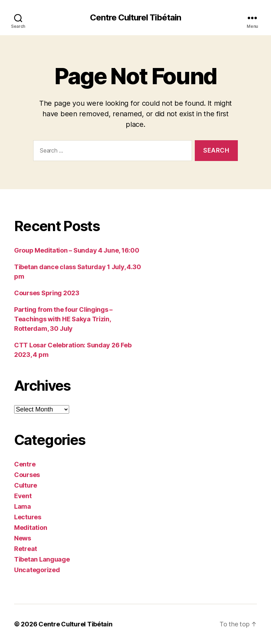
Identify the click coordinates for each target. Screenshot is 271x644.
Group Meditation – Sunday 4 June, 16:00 (77, 250)
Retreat (26, 549)
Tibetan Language (42, 559)
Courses (27, 475)
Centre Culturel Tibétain (135, 18)
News (23, 538)
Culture (26, 485)
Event (23, 496)
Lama (23, 506)
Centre (25, 464)
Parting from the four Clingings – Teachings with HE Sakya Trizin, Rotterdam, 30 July (63, 319)
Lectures (28, 517)
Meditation (31, 528)
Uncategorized (37, 570)
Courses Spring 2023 (47, 293)
